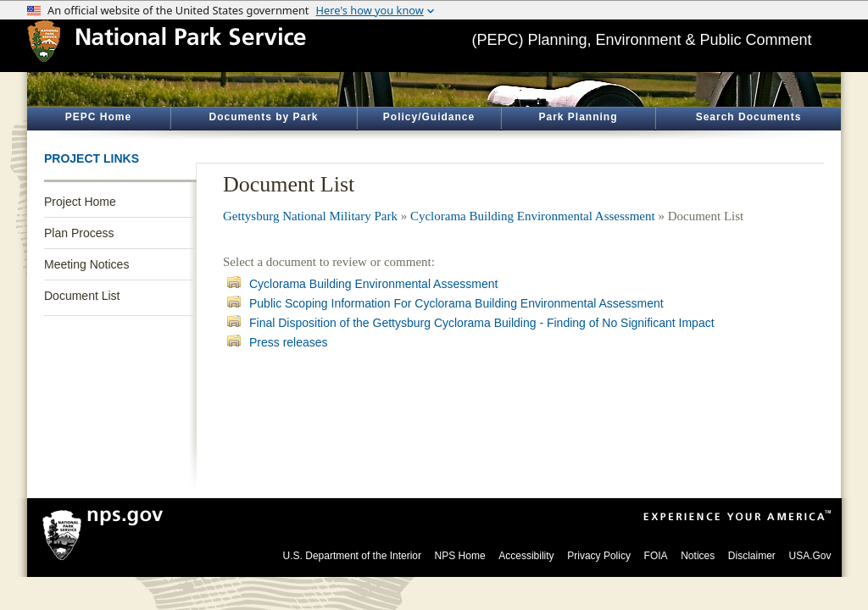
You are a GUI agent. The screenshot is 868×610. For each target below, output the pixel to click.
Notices (698, 556)
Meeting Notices (86, 264)
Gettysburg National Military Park (310, 216)
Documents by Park (263, 117)
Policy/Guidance (429, 117)
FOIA (656, 556)
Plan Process (79, 233)
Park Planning (578, 117)
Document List (82, 296)
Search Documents (749, 117)
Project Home (80, 202)
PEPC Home (98, 117)
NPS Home (460, 556)
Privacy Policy (599, 556)
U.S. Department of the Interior (352, 556)
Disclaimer (752, 556)
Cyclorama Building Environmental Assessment (533, 216)
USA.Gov (810, 556)
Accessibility (526, 556)
